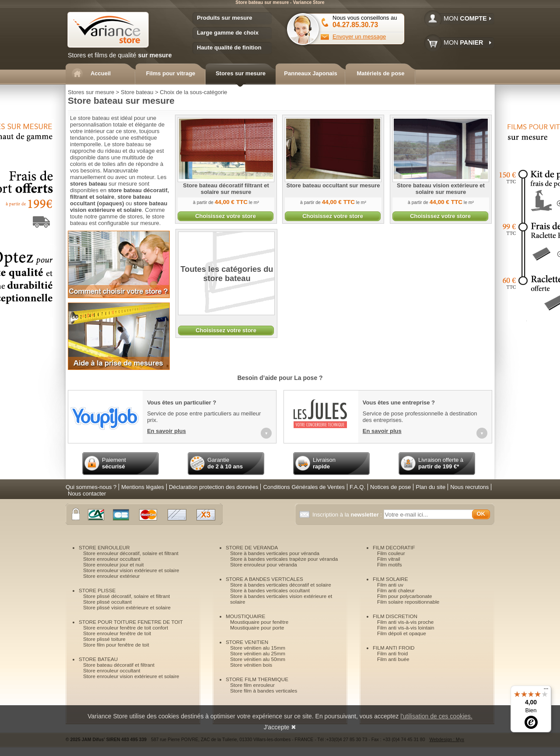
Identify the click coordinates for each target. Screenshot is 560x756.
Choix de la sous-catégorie (193, 92)
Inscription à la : (348, 515)
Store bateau (137, 92)
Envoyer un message (359, 37)
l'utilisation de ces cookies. (436, 716)
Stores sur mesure (91, 92)
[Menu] (546, 691)
